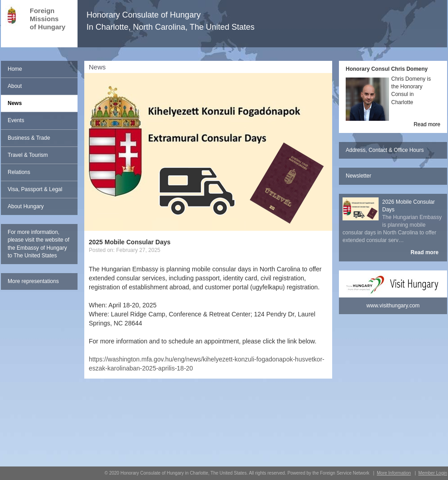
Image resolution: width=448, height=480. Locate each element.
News (15, 103)
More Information (394, 473)
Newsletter (359, 176)
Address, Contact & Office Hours (385, 150)
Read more (427, 124)
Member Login (433, 473)
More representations (33, 281)
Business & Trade (29, 138)
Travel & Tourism (28, 155)
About (15, 86)
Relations (19, 172)
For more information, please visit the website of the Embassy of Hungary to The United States (39, 244)
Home (15, 69)
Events (16, 120)
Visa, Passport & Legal (35, 189)
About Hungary (26, 206)
